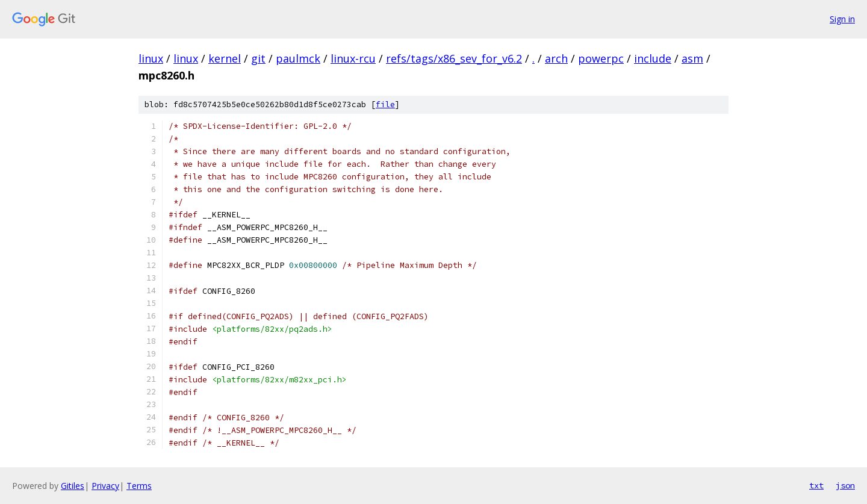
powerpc (601, 58)
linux (151, 58)
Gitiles (73, 486)
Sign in (842, 19)
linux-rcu (353, 58)
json (845, 485)
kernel (225, 58)
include (653, 58)
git (258, 58)
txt (816, 485)
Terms (139, 486)
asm (692, 58)
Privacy (105, 486)
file (385, 104)
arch (556, 58)
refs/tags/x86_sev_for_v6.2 (454, 58)
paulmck (298, 58)
